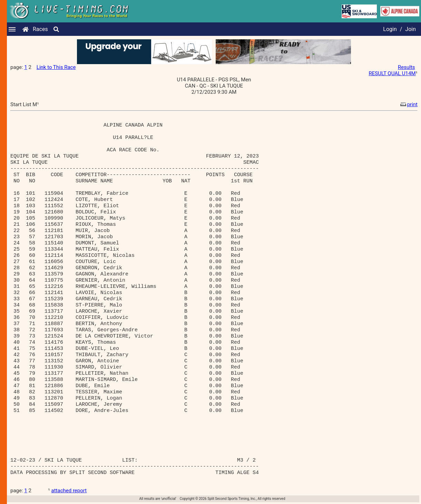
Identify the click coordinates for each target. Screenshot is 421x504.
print (408, 104)
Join (410, 29)
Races (40, 29)
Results (407, 67)
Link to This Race (56, 67)
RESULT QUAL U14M (392, 73)
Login (390, 29)
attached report (69, 491)
